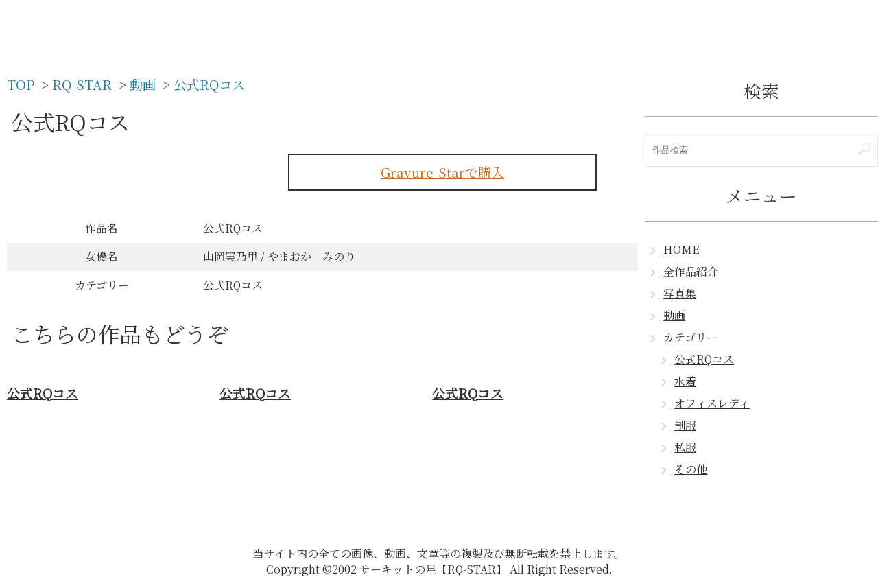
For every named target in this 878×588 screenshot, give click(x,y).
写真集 (680, 293)
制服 (685, 425)
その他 (691, 469)
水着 (685, 381)
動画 (674, 315)
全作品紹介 (691, 271)
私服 (685, 447)
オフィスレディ (712, 403)
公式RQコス (704, 359)
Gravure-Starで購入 (442, 172)
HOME (681, 249)
